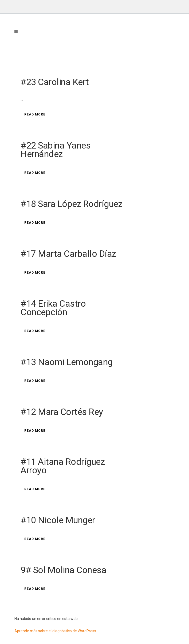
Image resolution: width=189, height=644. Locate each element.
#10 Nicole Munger (58, 520)
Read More (35, 114)
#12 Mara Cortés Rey (62, 412)
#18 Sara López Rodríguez (71, 204)
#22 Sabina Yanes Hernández (56, 150)
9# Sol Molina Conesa (63, 570)
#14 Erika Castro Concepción (53, 308)
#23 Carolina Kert (55, 82)
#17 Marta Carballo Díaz (68, 254)
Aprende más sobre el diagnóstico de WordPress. (56, 631)
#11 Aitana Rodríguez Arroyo (63, 466)
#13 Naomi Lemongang (67, 362)
